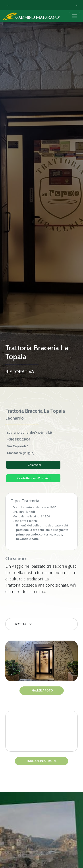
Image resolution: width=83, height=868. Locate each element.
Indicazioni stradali (42, 761)
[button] (7, 5)
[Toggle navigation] (74, 16)
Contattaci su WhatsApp (34, 478)
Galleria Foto (42, 690)
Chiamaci (34, 465)
